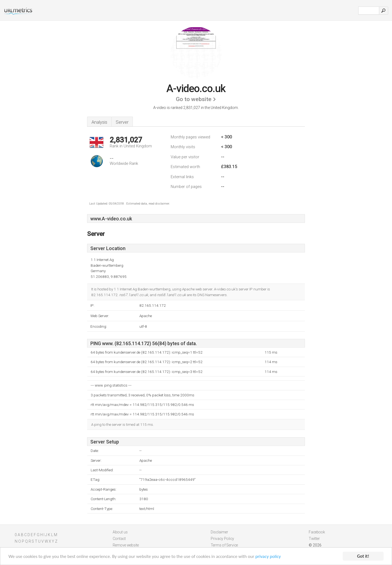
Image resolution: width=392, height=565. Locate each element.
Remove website (126, 545)
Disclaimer (219, 532)
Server (122, 122)
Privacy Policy (222, 539)
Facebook (317, 532)
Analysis (99, 122)
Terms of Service (224, 545)
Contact (119, 539)
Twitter (314, 539)
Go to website (194, 99)
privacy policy (268, 557)
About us (120, 532)
